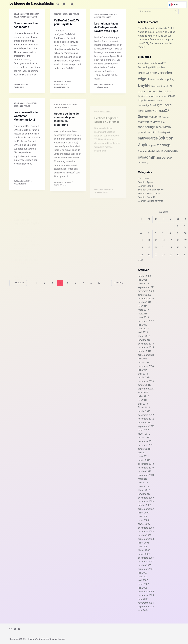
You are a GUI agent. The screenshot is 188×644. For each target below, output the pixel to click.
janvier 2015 (144, 362)
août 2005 (143, 599)
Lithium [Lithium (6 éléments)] (142, 111)
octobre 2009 (145, 505)
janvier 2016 (144, 340)
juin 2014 (143, 370)
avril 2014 (143, 374)
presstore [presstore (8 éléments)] (144, 132)
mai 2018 (143, 314)
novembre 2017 (146, 321)
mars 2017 (143, 329)
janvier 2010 (144, 494)
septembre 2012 (146, 426)
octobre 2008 (145, 535)
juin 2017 (143, 325)
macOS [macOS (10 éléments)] (152, 111)
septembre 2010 (146, 475)
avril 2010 (143, 483)
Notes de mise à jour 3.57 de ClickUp (157, 32)
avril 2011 (143, 453)
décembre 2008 (146, 528)
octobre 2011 (145, 449)
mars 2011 (143, 456)
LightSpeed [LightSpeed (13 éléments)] (163, 105)
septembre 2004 (146, 607)
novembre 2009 (146, 501)
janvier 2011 (144, 460)
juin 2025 (143, 280)
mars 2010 (143, 486)
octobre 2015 (145, 351)
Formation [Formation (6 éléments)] (165, 92)
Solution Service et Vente (25, 17)
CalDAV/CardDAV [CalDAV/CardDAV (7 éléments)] (149, 73)
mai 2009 (143, 517)
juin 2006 (143, 588)
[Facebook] (10, 629)
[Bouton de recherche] (176, 11)
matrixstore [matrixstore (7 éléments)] (145, 122)
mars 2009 (143, 520)
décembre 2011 (146, 441)
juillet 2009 (143, 513)
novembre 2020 (146, 291)
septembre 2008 (146, 539)
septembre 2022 (146, 287)
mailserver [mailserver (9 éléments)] (156, 117)
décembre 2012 (146, 415)
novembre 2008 (146, 531)
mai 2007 (143, 577)
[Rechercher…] (155, 11)
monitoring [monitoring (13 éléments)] (146, 127)
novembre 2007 (146, 562)
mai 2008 (143, 547)
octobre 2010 (145, 471)
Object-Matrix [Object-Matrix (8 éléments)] (163, 127)
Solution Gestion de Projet (26, 14)
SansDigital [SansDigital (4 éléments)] (164, 132)
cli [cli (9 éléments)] (148, 79)
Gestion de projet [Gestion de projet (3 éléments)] (146, 96)
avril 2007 (143, 580)
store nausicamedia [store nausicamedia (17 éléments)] (163, 151)
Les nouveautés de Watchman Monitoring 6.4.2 (26, 120)
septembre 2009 (146, 509)
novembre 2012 (146, 419)
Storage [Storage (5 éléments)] (142, 151)
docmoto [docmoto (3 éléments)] (165, 86)
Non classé (144, 178)
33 (99, 283)
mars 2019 (143, 310)
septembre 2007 (146, 569)
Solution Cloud (145, 186)
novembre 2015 (146, 347)
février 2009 (144, 524)
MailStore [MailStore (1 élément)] (166, 117)
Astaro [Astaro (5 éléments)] (156, 63)
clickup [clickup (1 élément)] (153, 80)
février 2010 (144, 490)
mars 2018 (143, 317)
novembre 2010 (146, 468)
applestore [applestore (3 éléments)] (147, 63)
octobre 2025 (145, 276)
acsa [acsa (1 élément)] (140, 64)
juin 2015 (143, 359)
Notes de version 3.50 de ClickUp (155, 36)
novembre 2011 (146, 445)
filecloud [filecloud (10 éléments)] (153, 91)
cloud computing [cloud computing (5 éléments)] (165, 79)
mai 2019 (143, 306)
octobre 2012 (145, 423)
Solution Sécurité (147, 197)
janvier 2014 (144, 377)
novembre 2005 (146, 595)
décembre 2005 (146, 592)
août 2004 (143, 610)
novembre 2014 (146, 366)
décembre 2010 (146, 464)
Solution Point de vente (150, 194)
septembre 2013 (146, 389)
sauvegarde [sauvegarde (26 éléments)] (148, 138)
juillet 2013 (143, 396)
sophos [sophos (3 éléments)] (152, 145)
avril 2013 (143, 404)
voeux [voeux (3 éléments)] (159, 158)
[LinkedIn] (72, 4)
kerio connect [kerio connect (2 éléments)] (156, 100)
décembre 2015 (146, 344)
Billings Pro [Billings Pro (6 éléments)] (158, 67)
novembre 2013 (146, 381)
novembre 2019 (146, 299)
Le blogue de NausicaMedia (32, 3)
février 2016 (144, 336)
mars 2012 (143, 430)
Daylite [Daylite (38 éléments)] (144, 85)
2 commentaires (61, 88)
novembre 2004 (146, 603)
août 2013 (143, 393)
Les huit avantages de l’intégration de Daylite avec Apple (106, 31)
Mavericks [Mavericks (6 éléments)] (159, 122)
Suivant (119, 283)
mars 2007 (143, 584)
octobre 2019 (145, 302)
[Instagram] (19, 629)
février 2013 (144, 407)
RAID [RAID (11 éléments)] (154, 132)
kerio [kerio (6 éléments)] (147, 100)
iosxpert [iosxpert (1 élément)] (163, 96)
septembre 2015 (146, 355)
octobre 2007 (145, 565)
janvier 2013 (144, 411)
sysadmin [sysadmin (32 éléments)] (147, 157)
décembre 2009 (146, 498)
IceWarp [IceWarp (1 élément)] (158, 96)
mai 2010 (143, 479)
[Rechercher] (58, 4)
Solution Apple (101, 19)
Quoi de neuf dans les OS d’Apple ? (155, 40)
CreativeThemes (57, 639)
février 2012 (144, 434)
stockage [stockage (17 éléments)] (164, 145)
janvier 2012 (144, 438)
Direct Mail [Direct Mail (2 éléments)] (156, 86)
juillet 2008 (143, 543)
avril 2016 (143, 332)
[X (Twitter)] (64, 4)
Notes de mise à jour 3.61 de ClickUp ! (157, 28)
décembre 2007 (146, 558)
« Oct (140, 260)
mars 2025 (143, 283)
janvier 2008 (144, 554)
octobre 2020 (145, 295)
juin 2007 (143, 573)
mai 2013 (143, 400)
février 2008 (144, 550)
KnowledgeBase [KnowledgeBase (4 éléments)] (146, 105)
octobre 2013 (145, 385)
